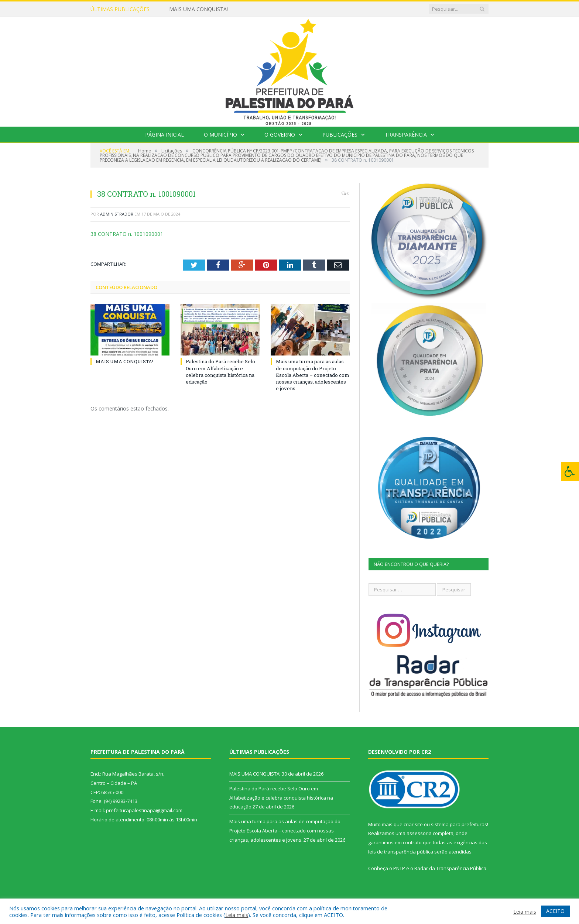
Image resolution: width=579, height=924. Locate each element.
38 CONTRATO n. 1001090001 (127, 234)
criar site (413, 824)
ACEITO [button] (555, 911)
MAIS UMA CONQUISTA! (198, 9)
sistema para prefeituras (459, 824)
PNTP (399, 868)
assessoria (419, 833)
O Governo (280, 135)
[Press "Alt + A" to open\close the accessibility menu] (570, 472)
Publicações (340, 135)
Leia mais (237, 915)
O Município (220, 135)
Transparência (406, 135)
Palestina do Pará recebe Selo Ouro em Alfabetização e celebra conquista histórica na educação (220, 372)
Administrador (117, 214)
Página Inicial (165, 135)
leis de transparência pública (401, 852)
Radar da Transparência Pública (450, 868)
